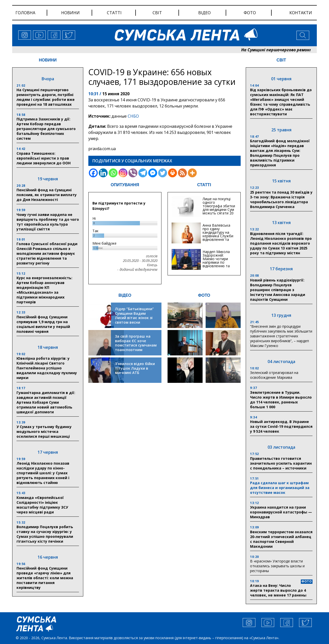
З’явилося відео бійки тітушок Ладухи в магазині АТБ (135, 368)
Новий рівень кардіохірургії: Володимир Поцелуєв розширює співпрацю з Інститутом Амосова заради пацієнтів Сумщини (278, 290)
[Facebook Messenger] (153, 173)
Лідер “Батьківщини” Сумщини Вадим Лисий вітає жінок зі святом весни (134, 316)
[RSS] (182, 173)
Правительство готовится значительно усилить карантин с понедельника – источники (281, 463)
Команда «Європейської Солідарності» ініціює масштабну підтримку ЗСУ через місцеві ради (42, 505)
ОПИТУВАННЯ (125, 185)
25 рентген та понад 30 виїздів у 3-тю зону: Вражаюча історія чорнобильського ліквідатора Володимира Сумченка (281, 199)
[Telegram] (143, 173)
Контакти (301, 13)
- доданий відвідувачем (137, 270)
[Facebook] (93, 173)
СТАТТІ (204, 185)
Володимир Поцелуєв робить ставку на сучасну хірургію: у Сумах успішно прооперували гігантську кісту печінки (45, 534)
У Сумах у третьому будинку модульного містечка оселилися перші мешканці (44, 431)
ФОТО (204, 295)
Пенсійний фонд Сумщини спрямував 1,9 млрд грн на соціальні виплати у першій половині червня (43, 324)
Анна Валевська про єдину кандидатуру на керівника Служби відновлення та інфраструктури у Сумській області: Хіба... (218, 238)
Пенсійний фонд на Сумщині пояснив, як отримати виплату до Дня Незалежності (47, 195)
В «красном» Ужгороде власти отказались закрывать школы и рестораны (277, 566)
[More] (192, 173)
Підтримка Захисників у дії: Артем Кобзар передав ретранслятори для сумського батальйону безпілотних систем (46, 129)
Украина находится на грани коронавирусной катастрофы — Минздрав (281, 512)
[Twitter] (163, 173)
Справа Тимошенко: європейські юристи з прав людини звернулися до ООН (44, 158)
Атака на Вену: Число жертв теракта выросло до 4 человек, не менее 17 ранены (278, 590)
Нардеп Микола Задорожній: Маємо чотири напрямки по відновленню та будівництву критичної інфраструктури (216, 264)
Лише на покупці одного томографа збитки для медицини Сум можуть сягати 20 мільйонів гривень (219, 208)
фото (250, 13)
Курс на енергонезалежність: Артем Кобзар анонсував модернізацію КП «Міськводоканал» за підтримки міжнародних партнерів (44, 290)
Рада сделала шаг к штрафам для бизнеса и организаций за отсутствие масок (280, 488)
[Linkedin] (103, 173)
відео (204, 13)
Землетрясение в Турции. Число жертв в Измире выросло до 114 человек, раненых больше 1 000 (281, 400)
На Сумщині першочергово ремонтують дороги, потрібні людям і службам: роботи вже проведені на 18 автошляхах (46, 97)
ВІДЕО (125, 295)
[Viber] (133, 173)
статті (114, 13)
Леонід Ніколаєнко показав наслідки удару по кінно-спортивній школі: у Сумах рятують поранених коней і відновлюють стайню (43, 473)
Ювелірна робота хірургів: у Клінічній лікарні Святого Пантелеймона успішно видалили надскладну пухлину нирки (47, 368)
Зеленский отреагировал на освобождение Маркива (274, 375)
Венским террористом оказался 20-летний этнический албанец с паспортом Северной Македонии (281, 539)
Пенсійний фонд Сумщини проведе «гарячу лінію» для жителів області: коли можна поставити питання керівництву (45, 578)
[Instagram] (123, 173)
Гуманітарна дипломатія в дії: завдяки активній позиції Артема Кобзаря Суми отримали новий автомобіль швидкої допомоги (46, 402)
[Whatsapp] (113, 173)
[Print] (172, 173)
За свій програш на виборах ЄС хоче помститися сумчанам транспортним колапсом (136, 345)
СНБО (133, 116)
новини (70, 13)
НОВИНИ (48, 60)
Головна (25, 13)
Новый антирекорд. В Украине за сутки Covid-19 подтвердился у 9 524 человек (281, 426)
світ (157, 13)
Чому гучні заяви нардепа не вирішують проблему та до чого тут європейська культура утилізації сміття (48, 222)
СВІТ (281, 60)
